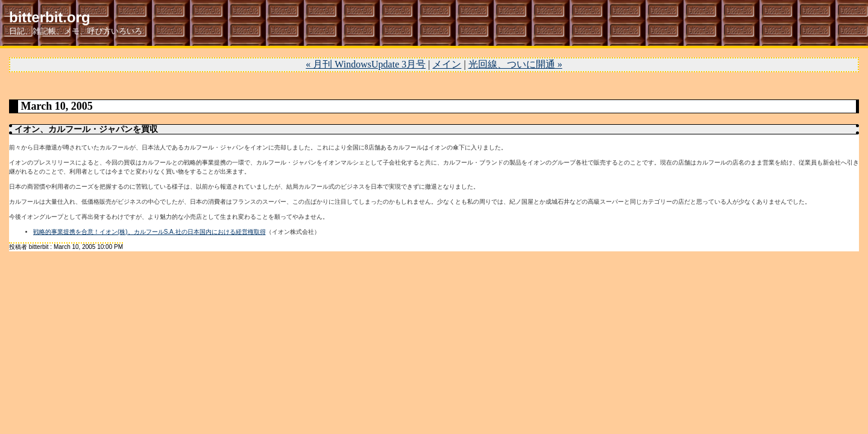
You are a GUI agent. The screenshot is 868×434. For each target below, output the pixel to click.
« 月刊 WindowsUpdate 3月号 (366, 64)
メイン (447, 64)
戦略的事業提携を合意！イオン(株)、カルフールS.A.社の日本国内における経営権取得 (149, 232)
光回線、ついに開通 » (515, 64)
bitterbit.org (50, 17)
